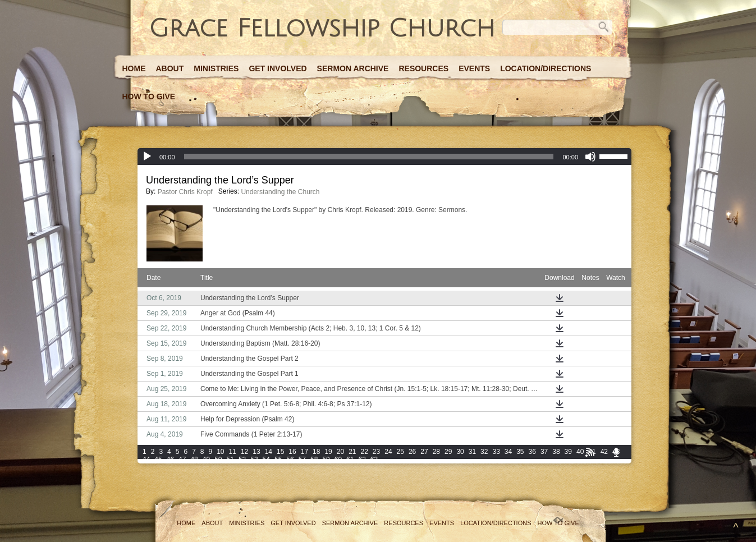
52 (242, 460)
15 (280, 452)
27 (424, 452)
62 (362, 460)
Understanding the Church (280, 192)
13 (256, 452)
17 (304, 452)
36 (532, 452)
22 (365, 452)
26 (412, 452)
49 (206, 460)
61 (350, 460)
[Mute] (590, 157)
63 (374, 460)
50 (218, 460)
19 (328, 452)
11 (233, 452)
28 (436, 452)
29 (448, 452)
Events (474, 68)
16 (292, 452)
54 (266, 460)
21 (352, 452)
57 (302, 460)
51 (230, 460)
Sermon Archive (353, 68)
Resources (423, 68)
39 (568, 452)
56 (290, 460)
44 (146, 460)
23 (376, 452)
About (170, 68)
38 (556, 452)
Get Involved (278, 68)
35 (520, 452)
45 (158, 460)
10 (220, 452)
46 (170, 460)
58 (314, 460)
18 (316, 452)
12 (244, 452)
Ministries (216, 68)
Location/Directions (546, 68)
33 (496, 452)
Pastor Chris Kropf (185, 192)
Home (134, 68)
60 (338, 460)
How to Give (149, 97)
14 (269, 452)
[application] (384, 157)
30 (460, 452)
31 (472, 452)
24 (388, 452)
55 (278, 460)
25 (400, 452)
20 (340, 452)
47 (182, 460)
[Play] (147, 157)
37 (544, 452)
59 (326, 460)
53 (254, 460)
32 (484, 452)
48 (194, 460)
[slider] (369, 157)
